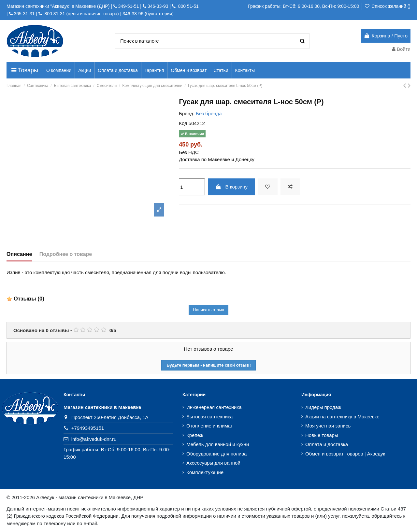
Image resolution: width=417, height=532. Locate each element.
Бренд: (187, 113)
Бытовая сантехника (209, 417)
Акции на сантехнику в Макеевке (342, 417)
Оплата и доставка (327, 444)
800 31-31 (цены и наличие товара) (81, 14)
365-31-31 (24, 14)
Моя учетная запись (328, 426)
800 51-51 (188, 6)
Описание (19, 254)
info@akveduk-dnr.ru (94, 439)
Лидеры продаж (323, 407)
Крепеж (195, 435)
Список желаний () (387, 6)
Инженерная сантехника (214, 407)
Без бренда (209, 113)
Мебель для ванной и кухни (218, 444)
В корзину (231, 187)
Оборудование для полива (216, 454)
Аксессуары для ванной (213, 463)
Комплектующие (205, 472)
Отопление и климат (210, 426)
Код (183, 123)
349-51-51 (128, 6)
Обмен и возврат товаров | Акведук (345, 454)
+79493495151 (88, 428)
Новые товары (322, 435)
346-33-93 (158, 6)
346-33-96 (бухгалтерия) (148, 14)
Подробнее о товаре (66, 254)
